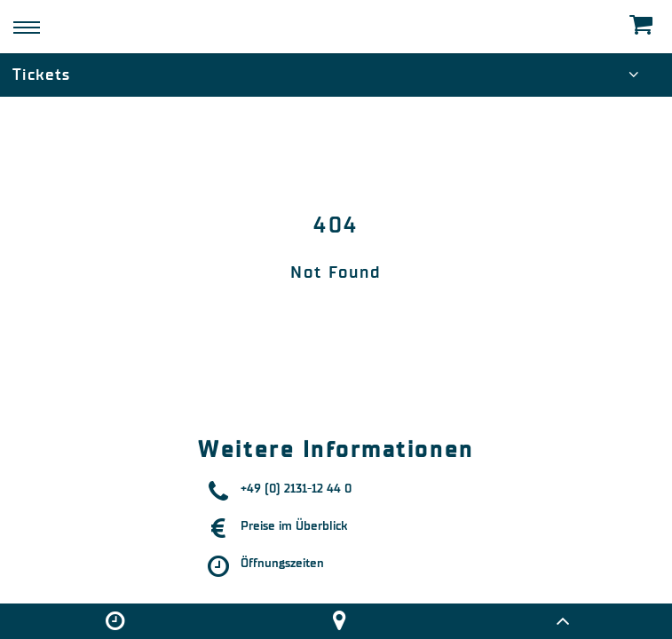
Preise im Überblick (294, 526)
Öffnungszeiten (282, 563)
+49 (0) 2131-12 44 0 (296, 489)
